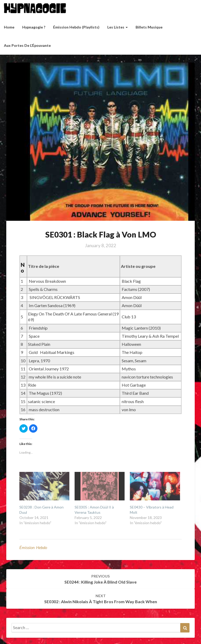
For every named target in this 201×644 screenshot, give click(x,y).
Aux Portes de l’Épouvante (27, 45)
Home (9, 27)
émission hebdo (33, 547)
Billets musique (149, 27)
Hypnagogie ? (34, 27)
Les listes (118, 27)
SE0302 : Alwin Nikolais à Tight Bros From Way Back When (101, 599)
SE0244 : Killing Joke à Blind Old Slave (100, 579)
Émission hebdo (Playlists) (76, 27)
